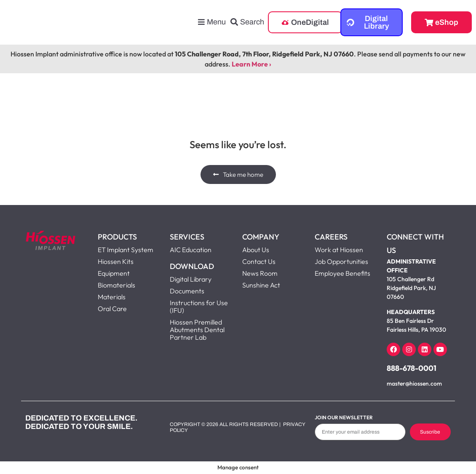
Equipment (114, 273)
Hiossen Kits (116, 261)
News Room (260, 273)
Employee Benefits (342, 273)
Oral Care (112, 309)
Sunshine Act (261, 285)
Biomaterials (116, 285)
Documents (187, 291)
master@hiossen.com (414, 383)
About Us (256, 250)
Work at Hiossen (339, 250)
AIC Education (191, 250)
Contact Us (259, 261)
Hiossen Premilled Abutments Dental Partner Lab (197, 330)
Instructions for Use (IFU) (199, 306)
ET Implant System (126, 250)
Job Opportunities (341, 261)
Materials (112, 297)
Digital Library (191, 279)
